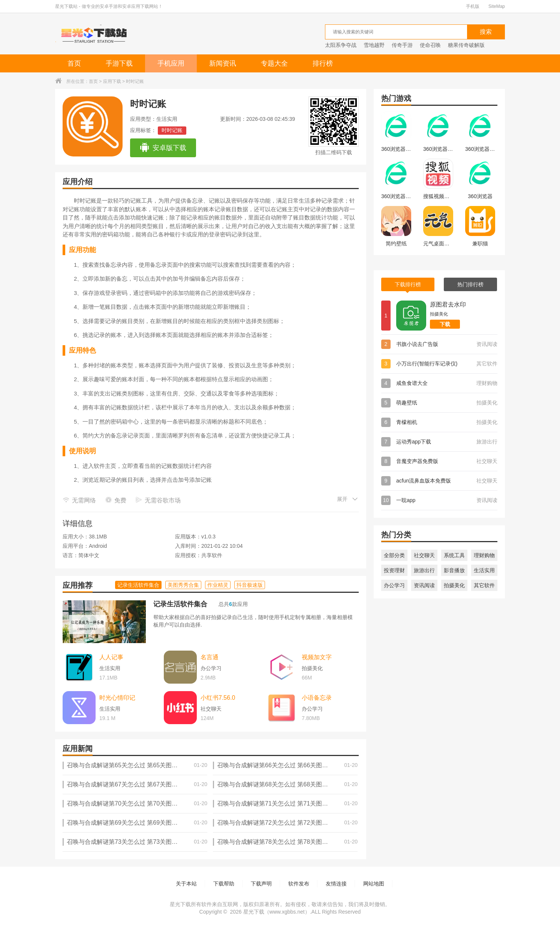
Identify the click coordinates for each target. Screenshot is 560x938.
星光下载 (254, 912)
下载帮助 (224, 884)
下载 (445, 324)
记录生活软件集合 (180, 604)
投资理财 (394, 570)
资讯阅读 (424, 585)
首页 (74, 63)
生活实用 (484, 570)
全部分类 (394, 555)
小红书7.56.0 (218, 698)
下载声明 (261, 884)
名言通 (210, 657)
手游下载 (119, 63)
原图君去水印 (448, 304)
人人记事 (111, 657)
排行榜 (323, 63)
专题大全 (274, 63)
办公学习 (394, 585)
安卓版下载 (163, 148)
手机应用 (171, 63)
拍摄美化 (454, 585)
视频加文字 (317, 657)
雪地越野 (374, 45)
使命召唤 (430, 45)
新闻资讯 (223, 63)
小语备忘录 (317, 698)
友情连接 (336, 884)
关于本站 (186, 884)
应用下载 (112, 81)
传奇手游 (402, 45)
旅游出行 (424, 570)
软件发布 (299, 884)
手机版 (473, 6)
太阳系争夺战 (341, 45)
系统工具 (454, 555)
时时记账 (172, 130)
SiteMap (497, 6)
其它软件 (484, 585)
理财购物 (484, 555)
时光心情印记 (117, 698)
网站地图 (374, 884)
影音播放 (454, 570)
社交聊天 (424, 555)
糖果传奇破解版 (466, 45)
